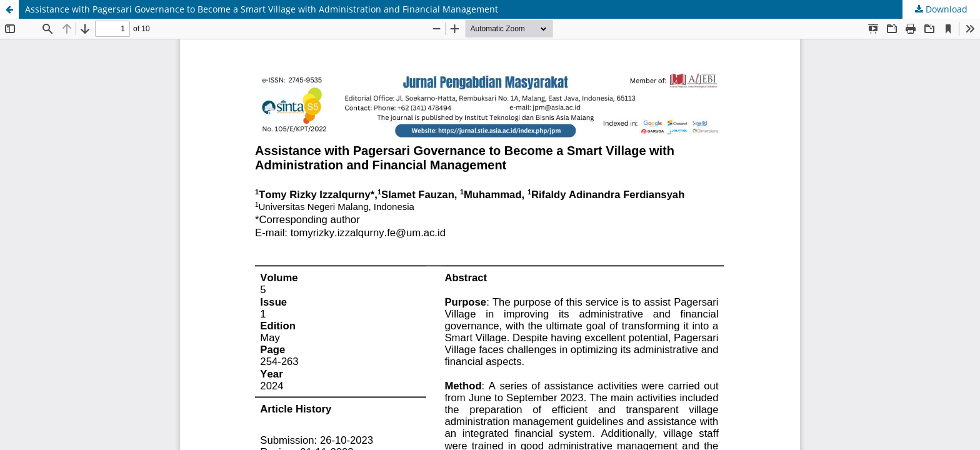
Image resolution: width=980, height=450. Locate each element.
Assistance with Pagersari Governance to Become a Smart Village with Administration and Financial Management (262, 9)
